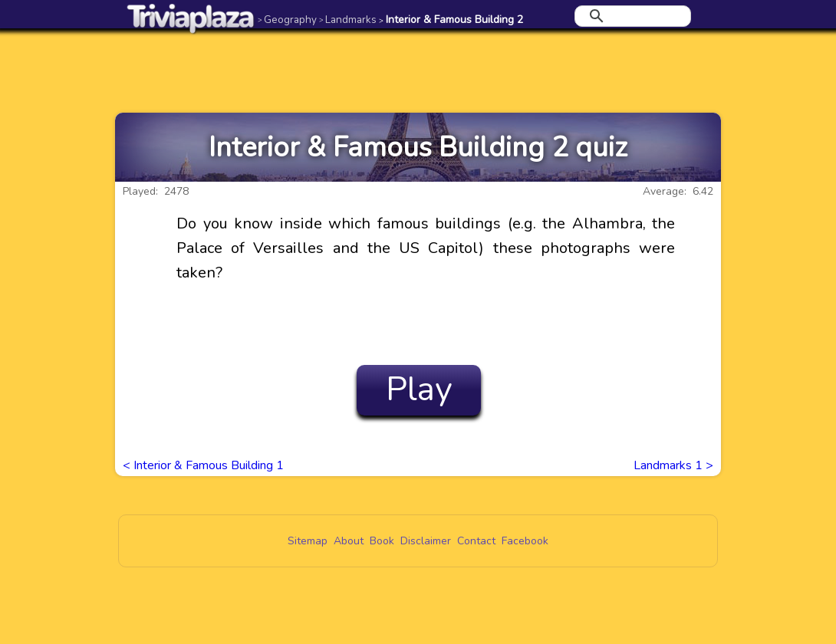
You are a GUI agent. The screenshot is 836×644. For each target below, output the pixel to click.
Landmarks (348, 20)
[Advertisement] (418, 71)
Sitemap (308, 541)
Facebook (525, 541)
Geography (287, 20)
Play (419, 389)
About (349, 541)
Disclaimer (426, 541)
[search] (630, 16)
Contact (476, 541)
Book (382, 541)
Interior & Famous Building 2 (451, 20)
